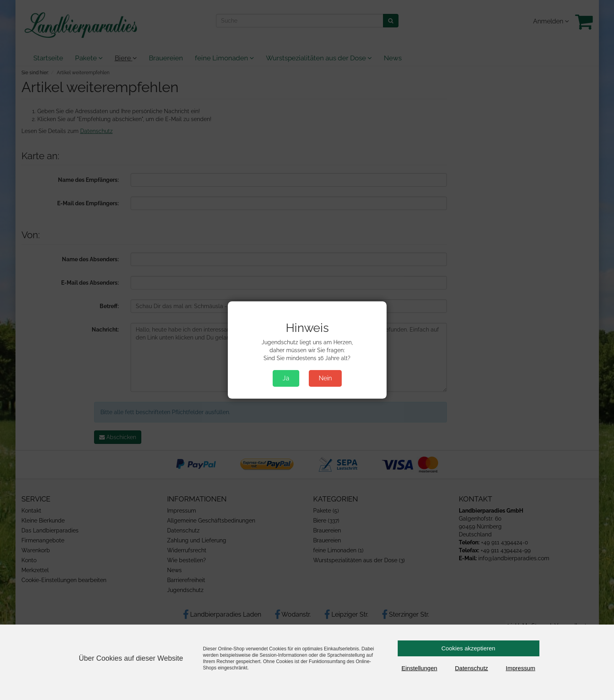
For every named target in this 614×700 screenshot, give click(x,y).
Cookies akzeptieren (468, 648)
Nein (325, 378)
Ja (286, 378)
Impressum (520, 668)
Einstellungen (420, 668)
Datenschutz (471, 668)
